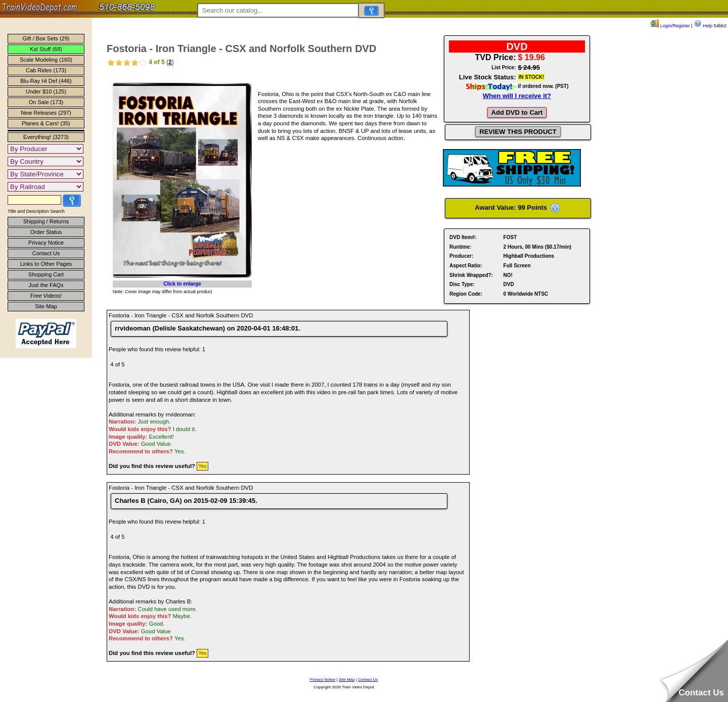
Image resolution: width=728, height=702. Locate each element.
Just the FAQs (46, 285)
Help (703, 26)
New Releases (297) (46, 113)
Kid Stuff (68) (46, 49)
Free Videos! (46, 296)
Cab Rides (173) (46, 70)
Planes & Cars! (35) (46, 123)
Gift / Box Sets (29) (46, 38)
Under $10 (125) (46, 91)
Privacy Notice (46, 243)
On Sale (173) (46, 102)
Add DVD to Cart (517, 112)
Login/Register (670, 26)
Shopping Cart (46, 274)
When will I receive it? (517, 96)
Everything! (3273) (46, 137)
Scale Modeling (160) (46, 60)
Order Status (46, 232)
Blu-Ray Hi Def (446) (46, 81)
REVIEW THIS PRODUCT (518, 132)
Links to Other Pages (46, 264)
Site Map (46, 306)
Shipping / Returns (46, 221)
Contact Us (46, 253)
